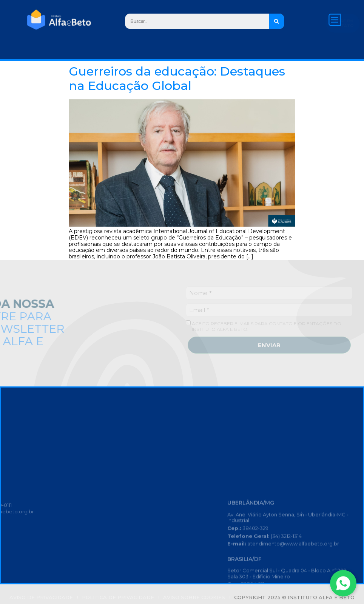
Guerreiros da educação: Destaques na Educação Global (177, 78)
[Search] (286, 21)
